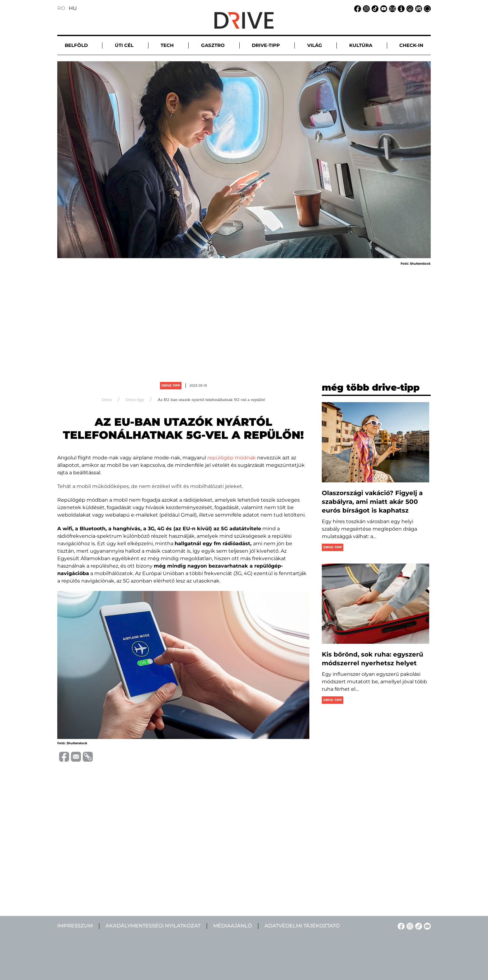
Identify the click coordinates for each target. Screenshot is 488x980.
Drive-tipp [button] (266, 45)
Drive (107, 400)
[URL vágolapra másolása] (87, 757)
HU (73, 8)
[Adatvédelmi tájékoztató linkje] (409, 8)
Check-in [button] (411, 45)
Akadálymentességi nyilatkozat (153, 926)
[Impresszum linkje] (400, 8)
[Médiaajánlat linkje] (418, 8)
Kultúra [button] (361, 45)
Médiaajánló (232, 926)
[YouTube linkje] (383, 8)
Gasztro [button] (213, 45)
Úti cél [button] (124, 45)
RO (61, 8)
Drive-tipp (171, 385)
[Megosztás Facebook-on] (63, 756)
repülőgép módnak (232, 458)
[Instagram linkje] (365, 8)
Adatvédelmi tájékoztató (302, 926)
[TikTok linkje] (374, 8)
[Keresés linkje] (426, 8)
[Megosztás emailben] (75, 756)
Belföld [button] (76, 45)
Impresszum (75, 926)
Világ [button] (315, 45)
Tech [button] (167, 45)
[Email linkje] (392, 8)
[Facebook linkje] (357, 8)
